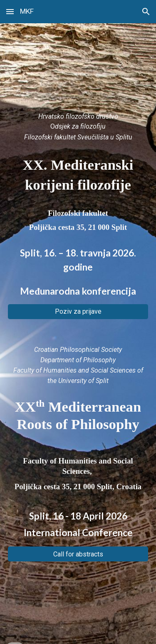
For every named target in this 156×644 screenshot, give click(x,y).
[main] (78, 128)
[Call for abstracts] (78, 554)
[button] (10, 11)
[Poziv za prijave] (78, 311)
